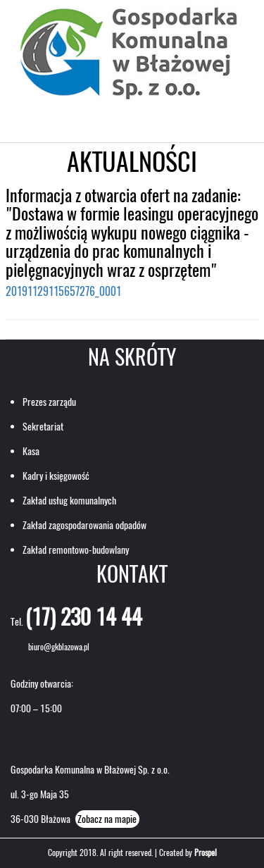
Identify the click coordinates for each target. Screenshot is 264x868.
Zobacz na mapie (107, 819)
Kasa (31, 451)
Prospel (206, 852)
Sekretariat (43, 427)
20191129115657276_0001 (63, 291)
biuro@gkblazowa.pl (59, 647)
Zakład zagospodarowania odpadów (84, 525)
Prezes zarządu (49, 402)
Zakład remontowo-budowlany (76, 550)
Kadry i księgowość (56, 476)
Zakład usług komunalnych (69, 501)
